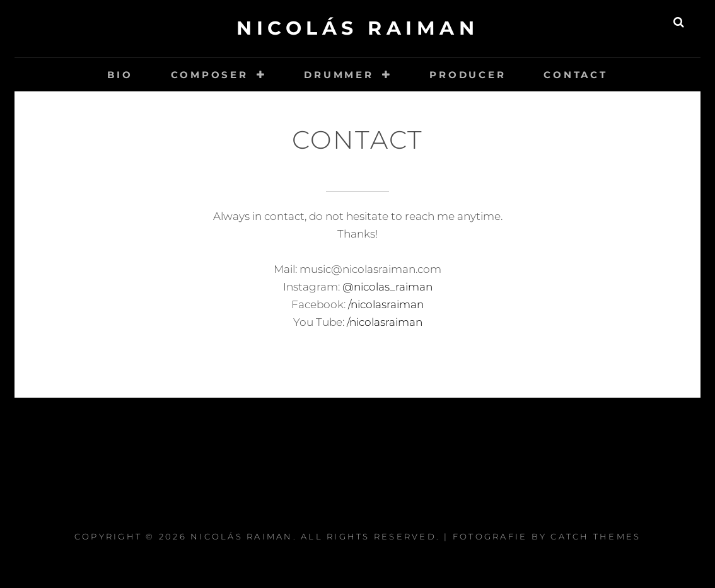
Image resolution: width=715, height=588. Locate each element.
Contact (575, 75)
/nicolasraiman (385, 304)
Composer (210, 75)
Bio (120, 75)
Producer (468, 75)
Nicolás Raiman (357, 28)
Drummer (339, 75)
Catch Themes (596, 536)
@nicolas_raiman (387, 287)
